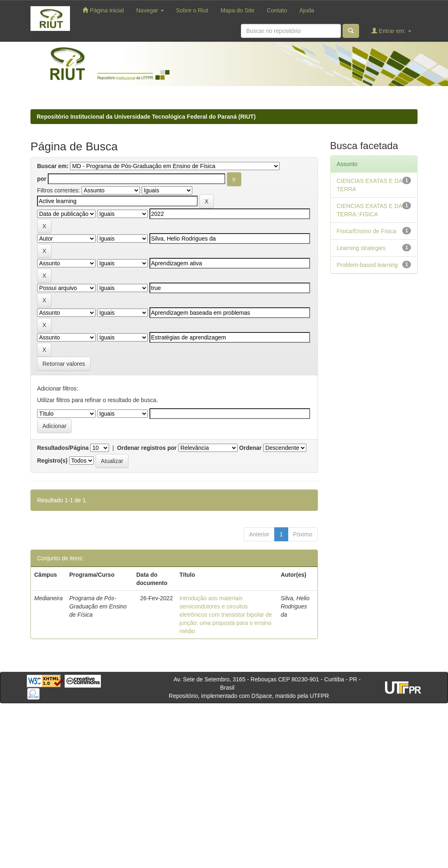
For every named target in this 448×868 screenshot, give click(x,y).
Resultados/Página (63, 448)
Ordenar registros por (147, 448)
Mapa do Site (237, 10)
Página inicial (103, 10)
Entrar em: (391, 31)
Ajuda (307, 10)
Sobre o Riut (192, 10)
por (42, 179)
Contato (277, 10)
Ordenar (250, 448)
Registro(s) (52, 461)
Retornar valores (64, 364)
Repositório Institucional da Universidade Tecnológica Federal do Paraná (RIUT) (146, 117)
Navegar (150, 10)
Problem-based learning (367, 265)
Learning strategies (361, 248)
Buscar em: (53, 166)
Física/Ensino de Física (367, 231)
